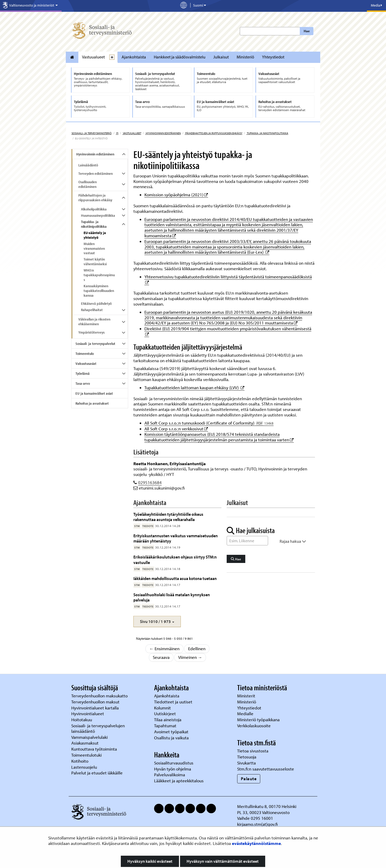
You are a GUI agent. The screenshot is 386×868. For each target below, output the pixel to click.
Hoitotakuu (82, 720)
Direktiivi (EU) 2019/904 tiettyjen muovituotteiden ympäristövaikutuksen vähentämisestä (228, 329)
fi (117, 133)
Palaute (249, 779)
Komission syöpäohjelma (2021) (176, 195)
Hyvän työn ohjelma (173, 769)
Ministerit (247, 696)
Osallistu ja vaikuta (171, 738)
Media (376, 5)
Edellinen (197, 649)
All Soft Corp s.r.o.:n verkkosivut (176, 429)
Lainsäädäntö (88, 165)
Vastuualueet (93, 57)
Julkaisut (221, 57)
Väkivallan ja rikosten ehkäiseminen (94, 322)
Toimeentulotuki (87, 755)
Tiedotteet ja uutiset (174, 702)
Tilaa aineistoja (168, 720)
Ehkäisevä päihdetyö (96, 303)
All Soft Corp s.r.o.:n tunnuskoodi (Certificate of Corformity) (209, 423)
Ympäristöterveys (91, 332)
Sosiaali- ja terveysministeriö (92, 133)
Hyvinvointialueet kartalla (96, 708)
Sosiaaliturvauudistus (174, 763)
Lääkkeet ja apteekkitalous (179, 781)
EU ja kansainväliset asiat (94, 393)
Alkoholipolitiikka (94, 209)
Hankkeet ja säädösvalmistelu (180, 57)
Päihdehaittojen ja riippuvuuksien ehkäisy (214, 133)
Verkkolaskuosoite (254, 726)
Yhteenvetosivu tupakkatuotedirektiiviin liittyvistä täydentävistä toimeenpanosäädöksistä (228, 277)
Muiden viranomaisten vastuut (94, 248)
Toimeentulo (85, 354)
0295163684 (150, 482)
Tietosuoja (247, 757)
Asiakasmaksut (85, 743)
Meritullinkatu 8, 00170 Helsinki (267, 806)
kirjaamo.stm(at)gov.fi (257, 824)
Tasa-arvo (83, 383)
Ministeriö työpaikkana (259, 720)
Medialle (246, 714)
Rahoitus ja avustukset (92, 403)
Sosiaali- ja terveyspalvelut (95, 344)
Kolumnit (163, 708)
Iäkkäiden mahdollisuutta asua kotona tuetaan (175, 578)
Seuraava (161, 657)
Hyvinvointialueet (88, 714)
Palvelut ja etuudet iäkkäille (97, 773)
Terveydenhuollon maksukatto (100, 696)
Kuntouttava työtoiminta (94, 749)
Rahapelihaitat (92, 310)
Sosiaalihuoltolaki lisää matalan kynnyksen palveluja (172, 597)
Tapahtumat (165, 726)
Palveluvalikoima (170, 775)
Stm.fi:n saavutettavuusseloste (266, 769)
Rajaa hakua (293, 541)
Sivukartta (246, 763)
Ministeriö (245, 57)
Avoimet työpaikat (171, 732)
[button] (157, 622)
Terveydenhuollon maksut (96, 702)
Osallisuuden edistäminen (88, 184)
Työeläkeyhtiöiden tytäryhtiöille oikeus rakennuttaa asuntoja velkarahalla (168, 517)
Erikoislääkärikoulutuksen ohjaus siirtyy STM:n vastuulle (175, 559)
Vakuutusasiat (86, 364)
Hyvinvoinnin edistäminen (163, 133)
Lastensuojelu (85, 767)
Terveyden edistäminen (96, 173)
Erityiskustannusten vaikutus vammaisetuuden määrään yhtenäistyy (176, 538)
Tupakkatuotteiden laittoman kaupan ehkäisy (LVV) (194, 387)
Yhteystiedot (273, 57)
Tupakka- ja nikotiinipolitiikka (267, 133)
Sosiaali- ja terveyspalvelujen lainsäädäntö (98, 728)
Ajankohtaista (134, 57)
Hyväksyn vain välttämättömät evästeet (223, 861)
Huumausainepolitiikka (98, 215)
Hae (307, 31)
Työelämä (83, 373)
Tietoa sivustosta (253, 751)
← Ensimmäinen (165, 649)
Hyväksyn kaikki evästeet (150, 861)
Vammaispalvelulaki (90, 737)
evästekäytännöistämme (256, 843)
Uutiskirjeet (165, 714)
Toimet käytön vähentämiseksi (95, 262)
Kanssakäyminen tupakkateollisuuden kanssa (99, 291)
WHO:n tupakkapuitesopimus (99, 275)
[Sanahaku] (247, 541)
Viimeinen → (190, 657)
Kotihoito (80, 761)
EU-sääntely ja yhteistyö (95, 235)
